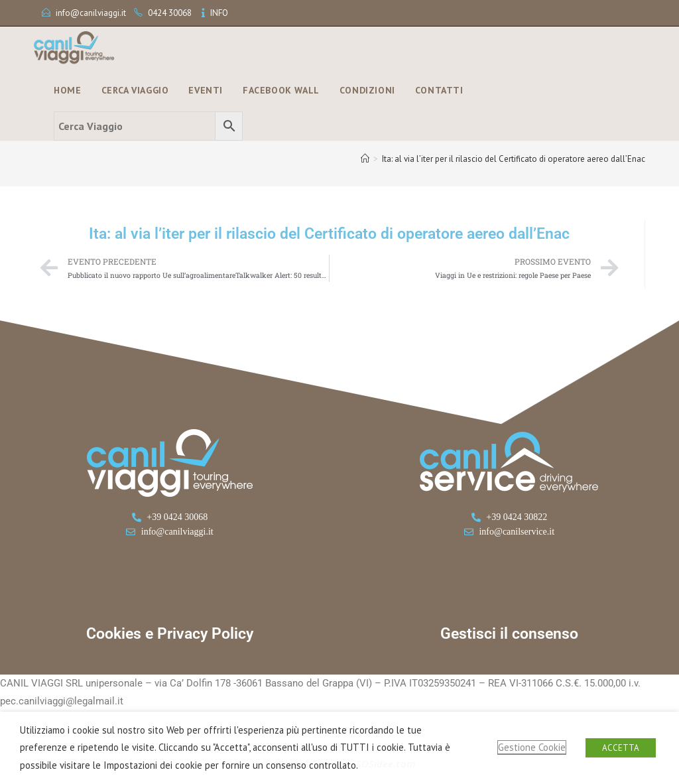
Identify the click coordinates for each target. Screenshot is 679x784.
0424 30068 (170, 13)
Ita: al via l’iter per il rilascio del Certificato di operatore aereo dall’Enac (514, 159)
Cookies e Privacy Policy (170, 634)
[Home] (365, 159)
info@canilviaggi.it (91, 13)
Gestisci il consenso (509, 634)
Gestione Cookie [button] (532, 747)
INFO (219, 13)
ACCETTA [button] (621, 748)
